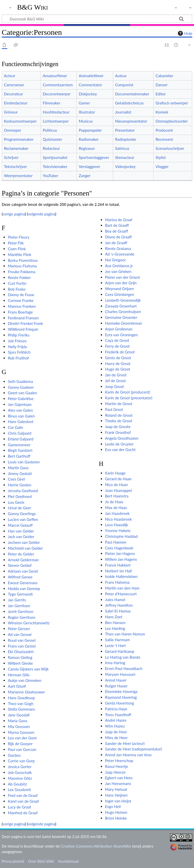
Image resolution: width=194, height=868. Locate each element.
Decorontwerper (57, 94)
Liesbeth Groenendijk (123, 300)
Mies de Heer (116, 738)
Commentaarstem (58, 85)
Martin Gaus (18, 468)
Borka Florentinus (23, 260)
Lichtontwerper (56, 121)
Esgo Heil (113, 806)
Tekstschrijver (15, 166)
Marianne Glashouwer (26, 692)
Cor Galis (15, 427)
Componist (124, 85)
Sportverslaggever (94, 157)
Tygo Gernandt (20, 594)
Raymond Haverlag (121, 697)
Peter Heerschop (119, 761)
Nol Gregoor (115, 260)
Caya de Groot (117, 340)
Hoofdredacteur (56, 112)
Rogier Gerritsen (22, 617)
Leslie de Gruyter (119, 444)
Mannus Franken (22, 306)
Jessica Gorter (20, 767)
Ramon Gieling (20, 657)
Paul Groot (114, 409)
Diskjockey (88, 94)
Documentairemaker (132, 94)
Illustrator (87, 112)
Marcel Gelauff (20, 525)
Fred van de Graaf (23, 795)
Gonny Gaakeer (21, 387)
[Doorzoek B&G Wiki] (97, 19)
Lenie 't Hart (115, 646)
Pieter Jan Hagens (120, 553)
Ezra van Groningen (121, 335)
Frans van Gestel (22, 646)
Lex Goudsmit (19, 790)
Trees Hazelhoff (118, 715)
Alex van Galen (20, 410)
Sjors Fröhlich (19, 352)
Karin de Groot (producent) (128, 392)
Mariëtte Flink (20, 255)
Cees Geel (16, 479)
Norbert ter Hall (118, 571)
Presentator (125, 130)
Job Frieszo (17, 341)
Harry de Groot (118, 363)
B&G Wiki (33, 7)
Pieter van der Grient (123, 277)
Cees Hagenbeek (119, 548)
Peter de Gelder (21, 554)
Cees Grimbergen (120, 294)
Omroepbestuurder (172, 121)
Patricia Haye (116, 709)
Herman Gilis (19, 675)
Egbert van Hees (119, 778)
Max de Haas (116, 508)
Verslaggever (90, 166)
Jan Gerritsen (19, 606)
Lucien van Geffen (23, 519)
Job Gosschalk (20, 772)
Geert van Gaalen (22, 393)
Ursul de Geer (19, 508)
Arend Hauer (116, 680)
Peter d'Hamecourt (121, 594)
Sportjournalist (55, 157)
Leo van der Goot (22, 738)
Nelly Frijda (17, 347)
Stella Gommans (21, 709)
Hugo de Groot (118, 369)
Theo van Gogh (21, 704)
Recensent (164, 139)
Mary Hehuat (116, 789)
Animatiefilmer (91, 76)
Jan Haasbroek (117, 513)
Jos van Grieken (118, 271)
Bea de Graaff (117, 231)
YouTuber (50, 176)
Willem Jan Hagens (121, 559)
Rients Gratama (118, 248)
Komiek (162, 112)
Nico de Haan (116, 485)
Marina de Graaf (119, 220)
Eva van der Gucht (120, 450)
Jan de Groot (116, 375)
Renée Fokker (19, 277)
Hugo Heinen (116, 812)
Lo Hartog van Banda (123, 657)
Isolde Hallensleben (121, 576)
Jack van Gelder (21, 537)
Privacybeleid (13, 861)
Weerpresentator (18, 176)
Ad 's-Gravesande (120, 254)
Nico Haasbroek (118, 519)
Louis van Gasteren (24, 462)
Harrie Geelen (20, 485)
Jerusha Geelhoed (23, 491)
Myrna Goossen (21, 732)
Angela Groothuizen (122, 438)
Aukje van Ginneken (25, 680)
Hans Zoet (114, 617)
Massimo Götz (20, 778)
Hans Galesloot (21, 422)
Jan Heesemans (118, 783)
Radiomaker (89, 139)
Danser (162, 85)
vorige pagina (14, 214)
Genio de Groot (118, 358)
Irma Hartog (115, 663)
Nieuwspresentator (131, 121)
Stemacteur (125, 157)
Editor (161, 94)
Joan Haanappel (118, 490)
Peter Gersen (19, 629)
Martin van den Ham (122, 588)
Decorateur (13, 94)
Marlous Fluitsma (22, 266)
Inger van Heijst (118, 801)
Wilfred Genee (20, 577)
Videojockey (125, 166)
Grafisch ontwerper (172, 103)
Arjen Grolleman (119, 329)
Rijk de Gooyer (20, 744)
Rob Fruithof (18, 358)
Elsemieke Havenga (121, 691)
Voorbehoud (68, 861)
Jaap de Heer (116, 732)
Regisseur (87, 148)
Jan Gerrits (17, 600)
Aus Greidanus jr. (119, 266)
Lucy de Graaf (19, 807)
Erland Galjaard (21, 439)
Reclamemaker (16, 148)
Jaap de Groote (118, 427)
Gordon (14, 755)
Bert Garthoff (19, 456)
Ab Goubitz (17, 784)
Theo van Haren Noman (125, 634)
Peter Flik (16, 243)
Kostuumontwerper (20, 121)
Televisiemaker (55, 166)
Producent (164, 130)
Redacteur (51, 148)
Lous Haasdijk (117, 525)
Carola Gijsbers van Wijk (28, 669)
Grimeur (11, 112)
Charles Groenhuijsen (123, 312)
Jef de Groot (115, 381)
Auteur (121, 76)
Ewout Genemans (23, 583)
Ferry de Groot (117, 346)
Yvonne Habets (118, 530)
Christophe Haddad (121, 536)
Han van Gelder (21, 531)
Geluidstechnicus (129, 103)
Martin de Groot (119, 404)
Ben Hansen (115, 623)
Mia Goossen (19, 726)
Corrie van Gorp (21, 761)
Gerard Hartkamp (120, 651)
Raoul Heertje (117, 766)
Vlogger (162, 166)
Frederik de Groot (120, 352)
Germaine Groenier (121, 317)
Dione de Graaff (118, 237)
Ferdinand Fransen (23, 318)
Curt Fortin (17, 283)
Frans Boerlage (20, 312)
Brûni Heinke (116, 818)
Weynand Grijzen (119, 289)
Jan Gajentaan (20, 404)
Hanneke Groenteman (124, 323)
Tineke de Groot (119, 421)
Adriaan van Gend (23, 571)
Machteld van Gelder (25, 548)
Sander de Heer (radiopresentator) (134, 749)
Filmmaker (51, 103)
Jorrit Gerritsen (21, 611)
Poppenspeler (90, 130)
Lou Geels (16, 502)
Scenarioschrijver (170, 148)
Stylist (161, 157)
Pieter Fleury (19, 237)
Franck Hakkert (118, 565)
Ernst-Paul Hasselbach (124, 668)
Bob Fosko (17, 289)
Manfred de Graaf (23, 813)
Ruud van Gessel (22, 640)
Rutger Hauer (116, 686)
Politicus (50, 130)
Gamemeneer (19, 445)
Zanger (85, 176)
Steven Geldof (20, 565)
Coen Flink (17, 249)
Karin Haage (115, 473)
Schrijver (11, 157)
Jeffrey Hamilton (119, 605)
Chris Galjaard (20, 433)
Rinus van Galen (21, 416)
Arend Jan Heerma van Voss (128, 755)
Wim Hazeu (115, 726)
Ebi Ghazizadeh (21, 652)
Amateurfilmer (55, 76)
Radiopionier (126, 139)
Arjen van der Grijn (121, 283)
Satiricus (122, 148)
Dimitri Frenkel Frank (25, 323)
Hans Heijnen (116, 795)
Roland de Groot (119, 415)
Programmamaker (19, 139)
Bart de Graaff (117, 225)
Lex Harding (115, 628)
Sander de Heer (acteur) (125, 743)
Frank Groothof (118, 432)
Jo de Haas (114, 502)
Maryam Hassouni (120, 674)
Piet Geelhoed (20, 496)
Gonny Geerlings (22, 514)
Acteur (9, 76)
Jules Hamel (115, 600)
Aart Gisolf (17, 686)
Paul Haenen (116, 542)
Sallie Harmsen (117, 640)
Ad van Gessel (20, 634)
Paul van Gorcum (22, 749)
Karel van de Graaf (23, 801)
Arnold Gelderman (23, 560)
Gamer (84, 103)
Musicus (86, 121)
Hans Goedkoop (21, 698)
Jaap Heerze (115, 772)
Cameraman (14, 85)
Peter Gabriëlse (21, 399)
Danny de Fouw (21, 295)
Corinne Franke (21, 300)
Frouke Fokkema (22, 272)
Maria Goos (18, 721)
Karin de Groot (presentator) (129, 398)
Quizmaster (52, 139)
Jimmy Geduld (20, 473)
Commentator (90, 85)
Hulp (184, 33)
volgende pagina (42, 214)
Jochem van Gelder (24, 542)
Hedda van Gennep (24, 589)
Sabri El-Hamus (118, 611)
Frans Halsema (117, 582)
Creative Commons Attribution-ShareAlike (96, 846)
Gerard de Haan (118, 479)
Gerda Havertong (120, 703)
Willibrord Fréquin (23, 329)
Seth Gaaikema (20, 381)
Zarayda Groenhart (121, 306)
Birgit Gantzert (20, 450)
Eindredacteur (16, 103)
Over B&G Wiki (41, 861)
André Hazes (116, 720)
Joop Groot (115, 386)
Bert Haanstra (117, 496)
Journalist (123, 112)
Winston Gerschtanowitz (29, 623)
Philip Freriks (19, 335)
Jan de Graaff (116, 243)
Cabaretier (164, 76)
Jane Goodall (19, 715)
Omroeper (12, 130)
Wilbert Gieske (20, 663)
